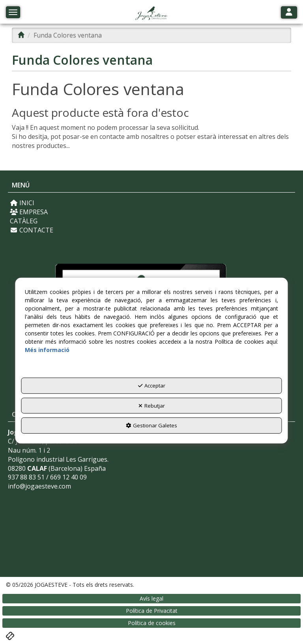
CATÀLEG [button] (24, 221)
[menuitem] (151, 203)
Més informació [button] (47, 350)
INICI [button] (22, 203)
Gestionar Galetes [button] (151, 425)
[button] (151, 14)
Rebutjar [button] (152, 406)
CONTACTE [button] (32, 230)
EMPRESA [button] (29, 212)
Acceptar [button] (152, 386)
